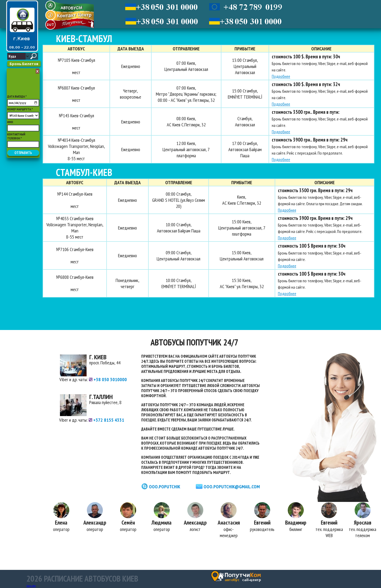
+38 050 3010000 (108, 379)
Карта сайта (31, 586)
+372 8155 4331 (106, 420)
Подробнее (280, 76)
